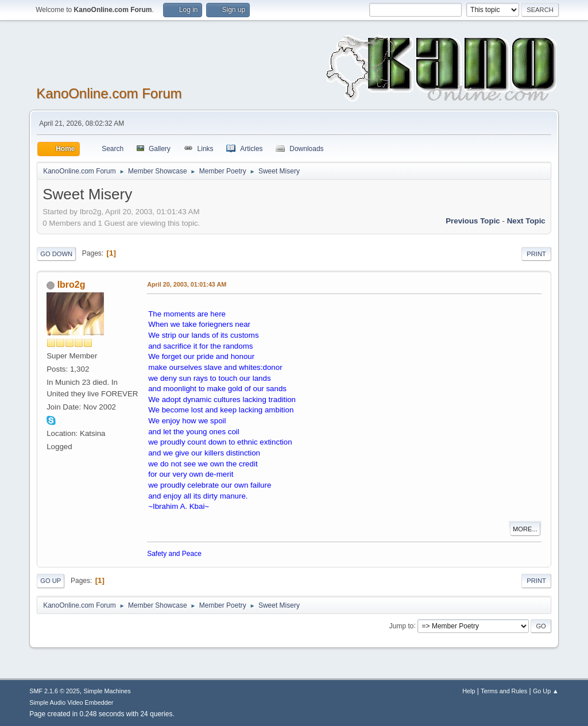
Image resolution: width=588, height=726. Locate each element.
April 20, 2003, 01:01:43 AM (187, 284)
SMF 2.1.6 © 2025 (55, 691)
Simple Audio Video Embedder (71, 702)
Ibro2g (71, 285)
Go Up (51, 581)
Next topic (526, 221)
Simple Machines (107, 691)
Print (536, 254)
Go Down (56, 254)
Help (469, 691)
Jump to (402, 625)
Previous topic (473, 221)
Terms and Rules (504, 691)
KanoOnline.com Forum (109, 93)
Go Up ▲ (546, 691)
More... (525, 529)
